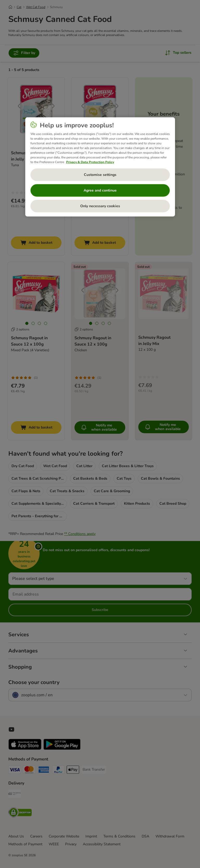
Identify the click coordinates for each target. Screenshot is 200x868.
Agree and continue (100, 190)
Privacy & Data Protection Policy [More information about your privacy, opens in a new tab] (90, 162)
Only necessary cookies (100, 206)
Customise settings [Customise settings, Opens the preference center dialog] (100, 175)
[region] (100, 167)
